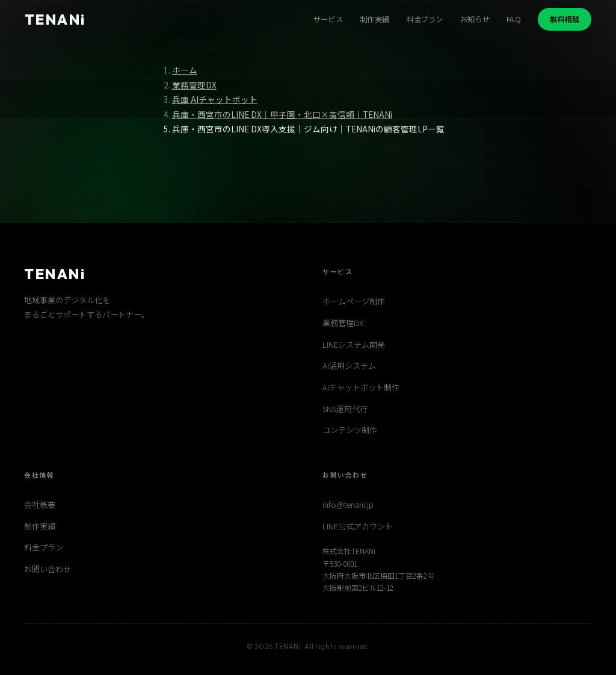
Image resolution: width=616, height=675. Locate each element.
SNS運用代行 (345, 409)
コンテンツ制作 (350, 430)
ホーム (185, 70)
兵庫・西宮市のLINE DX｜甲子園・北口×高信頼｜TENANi (282, 114)
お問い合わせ (48, 569)
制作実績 (374, 19)
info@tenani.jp (348, 504)
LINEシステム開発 (354, 344)
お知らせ (475, 19)
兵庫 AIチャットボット (215, 99)
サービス (328, 19)
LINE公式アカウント (358, 526)
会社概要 (40, 504)
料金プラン (425, 19)
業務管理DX (194, 85)
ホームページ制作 (354, 301)
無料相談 (565, 19)
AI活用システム (349, 365)
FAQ (514, 19)
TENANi (55, 19)
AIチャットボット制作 (361, 387)
